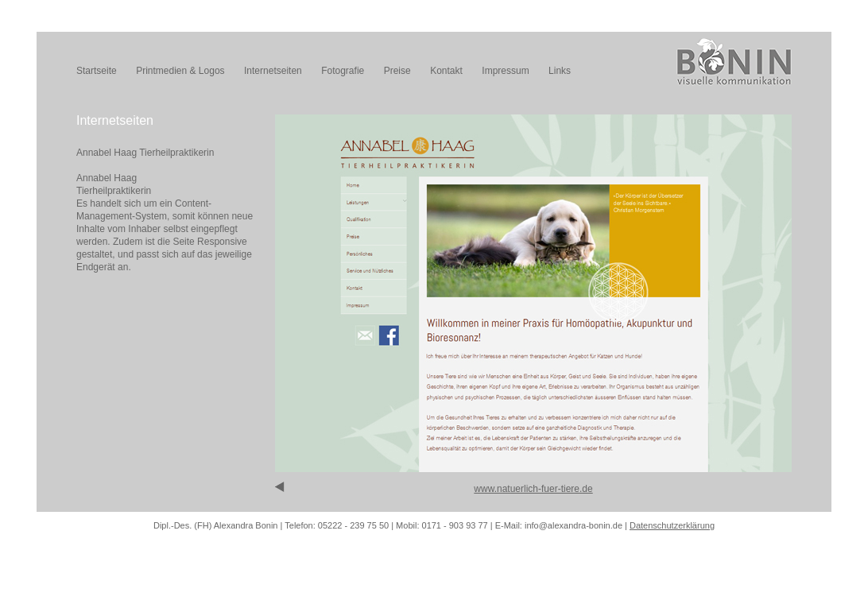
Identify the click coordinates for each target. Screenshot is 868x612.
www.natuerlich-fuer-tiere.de (533, 489)
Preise (397, 71)
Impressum (505, 71)
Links (560, 71)
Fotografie (343, 71)
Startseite (97, 71)
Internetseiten (273, 71)
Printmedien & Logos (180, 71)
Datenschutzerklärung (672, 525)
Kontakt (446, 71)
